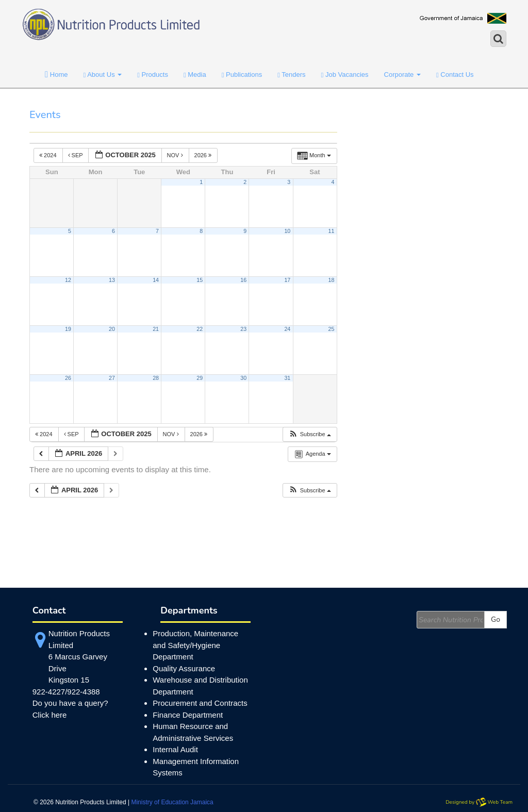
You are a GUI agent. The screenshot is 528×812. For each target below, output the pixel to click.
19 (68, 329)
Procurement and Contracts (200, 703)
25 (332, 329)
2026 (204, 155)
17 (287, 280)
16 (243, 280)
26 (68, 378)
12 (68, 280)
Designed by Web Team (479, 802)
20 (112, 329)
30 (243, 378)
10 (287, 231)
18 (332, 280)
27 (112, 378)
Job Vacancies (345, 74)
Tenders (291, 74)
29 (200, 378)
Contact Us (455, 74)
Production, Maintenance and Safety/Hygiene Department (195, 645)
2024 (49, 155)
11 (332, 231)
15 (200, 280)
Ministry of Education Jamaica (172, 802)
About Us (103, 74)
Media (195, 74)
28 (156, 378)
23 (243, 329)
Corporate (402, 74)
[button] (310, 434)
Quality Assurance (184, 668)
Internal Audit (175, 749)
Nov (176, 155)
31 (287, 378)
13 (112, 280)
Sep (76, 155)
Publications (242, 74)
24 (287, 329)
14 (156, 280)
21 (156, 329)
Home (56, 74)
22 (200, 329)
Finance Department (188, 715)
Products (153, 74)
